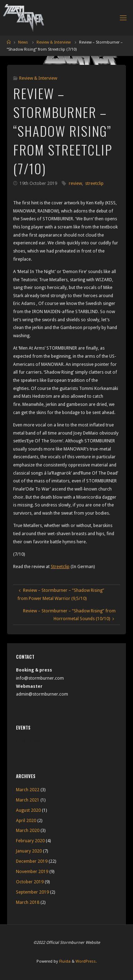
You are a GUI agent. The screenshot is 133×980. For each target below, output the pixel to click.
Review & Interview (54, 42)
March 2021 (28, 800)
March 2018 (28, 902)
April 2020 (26, 820)
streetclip (94, 183)
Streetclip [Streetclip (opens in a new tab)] (60, 567)
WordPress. (86, 961)
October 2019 (30, 882)
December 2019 (32, 861)
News (23, 42)
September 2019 (32, 892)
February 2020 (30, 841)
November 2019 (32, 871)
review (75, 183)
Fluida (64, 961)
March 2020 (28, 830)
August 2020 (28, 810)
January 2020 (29, 851)
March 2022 (28, 790)
